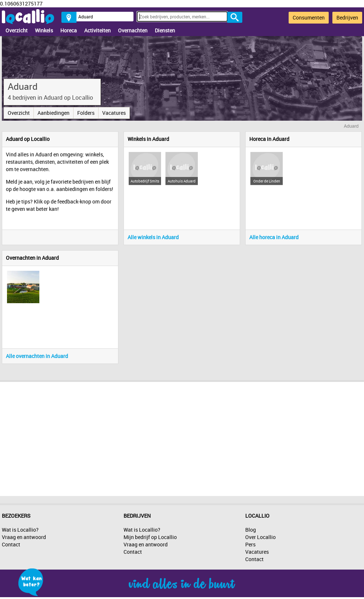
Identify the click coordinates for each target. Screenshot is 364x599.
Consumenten (309, 17)
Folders (86, 113)
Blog (251, 530)
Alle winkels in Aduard (153, 237)
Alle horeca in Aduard (274, 237)
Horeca (69, 30)
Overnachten (133, 30)
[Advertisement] (182, 437)
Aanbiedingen (53, 113)
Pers (250, 544)
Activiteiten (97, 30)
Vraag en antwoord (24, 537)
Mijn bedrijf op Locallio (150, 537)
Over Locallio (260, 537)
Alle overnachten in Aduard (37, 356)
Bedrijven (347, 17)
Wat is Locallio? (20, 530)
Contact (11, 544)
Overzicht (17, 30)
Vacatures (114, 113)
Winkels (44, 30)
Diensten (165, 30)
